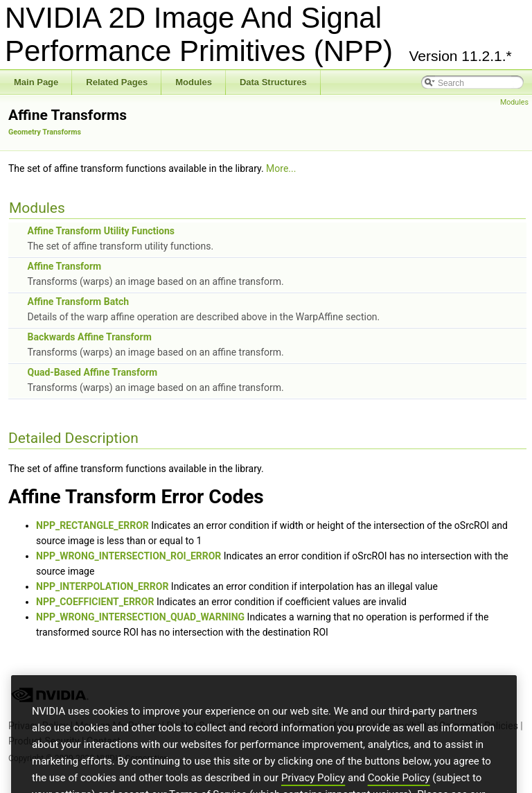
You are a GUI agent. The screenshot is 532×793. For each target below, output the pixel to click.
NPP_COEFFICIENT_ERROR (95, 602)
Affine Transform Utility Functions (100, 231)
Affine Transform (64, 266)
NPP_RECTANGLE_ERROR (92, 525)
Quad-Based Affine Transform (92, 372)
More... (281, 168)
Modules (514, 102)
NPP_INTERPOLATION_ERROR (102, 586)
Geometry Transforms (45, 132)
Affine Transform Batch (78, 302)
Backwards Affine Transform (89, 337)
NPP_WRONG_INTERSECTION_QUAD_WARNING (140, 617)
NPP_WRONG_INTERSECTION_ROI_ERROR (128, 556)
